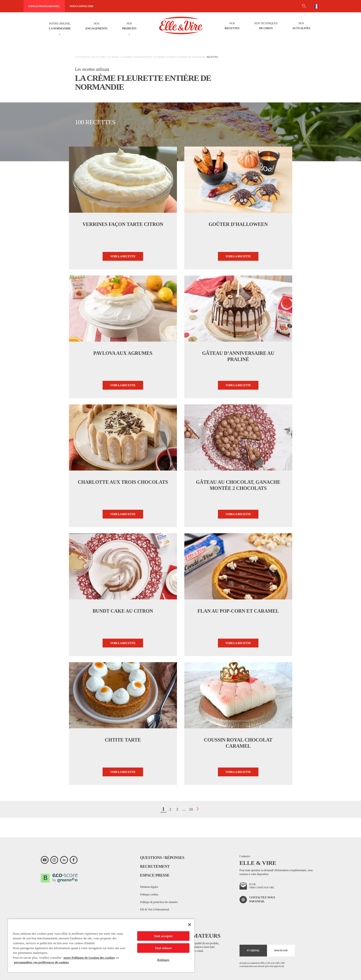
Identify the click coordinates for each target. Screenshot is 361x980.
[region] (101, 945)
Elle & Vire (99, 57)
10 (191, 809)
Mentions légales (149, 887)
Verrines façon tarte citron (123, 224)
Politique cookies (149, 894)
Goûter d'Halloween (238, 224)
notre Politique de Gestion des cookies (89, 958)
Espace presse (155, 875)
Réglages (163, 960)
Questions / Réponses (162, 858)
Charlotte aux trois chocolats (123, 482)
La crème (113, 57)
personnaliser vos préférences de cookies (41, 962)
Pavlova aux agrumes (123, 353)
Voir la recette (123, 256)
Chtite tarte (123, 740)
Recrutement (155, 866)
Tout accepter (163, 936)
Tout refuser (163, 948)
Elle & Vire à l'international (155, 909)
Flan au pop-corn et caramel (238, 611)
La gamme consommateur (136, 57)
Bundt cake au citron (123, 611)
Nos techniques (266, 26)
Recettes (212, 57)
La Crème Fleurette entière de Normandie (179, 57)
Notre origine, (60, 26)
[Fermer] (189, 925)
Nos (96, 26)
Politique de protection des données (159, 902)
